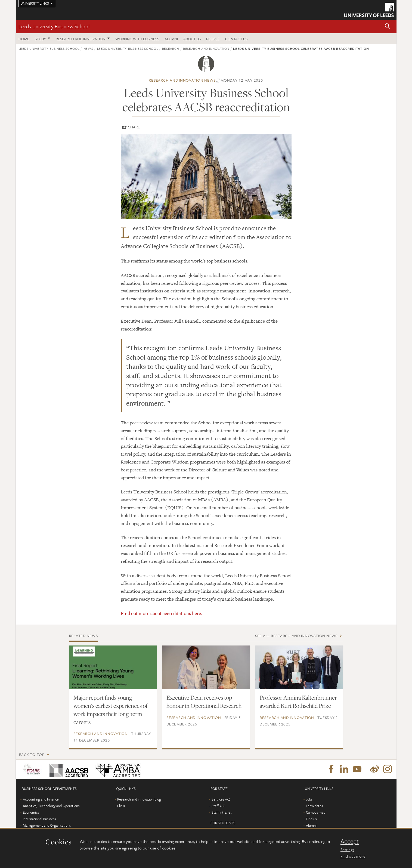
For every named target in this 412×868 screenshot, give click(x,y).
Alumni (171, 39)
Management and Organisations (47, 825)
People (213, 39)
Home (24, 39)
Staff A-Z (218, 806)
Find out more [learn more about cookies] (353, 856)
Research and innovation (81, 39)
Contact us (236, 39)
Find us (311, 819)
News (88, 48)
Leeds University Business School (54, 26)
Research (171, 48)
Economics (31, 812)
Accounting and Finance (41, 799)
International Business (39, 819)
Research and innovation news (182, 80)
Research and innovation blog (139, 799)
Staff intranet (222, 812)
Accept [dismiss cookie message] (350, 841)
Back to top (32, 754)
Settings (347, 850)
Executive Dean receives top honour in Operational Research (204, 702)
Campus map (316, 812)
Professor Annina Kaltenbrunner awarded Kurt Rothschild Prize (298, 702)
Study (40, 39)
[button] (388, 27)
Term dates (314, 806)
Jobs (309, 799)
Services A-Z (221, 799)
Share (134, 127)
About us (192, 39)
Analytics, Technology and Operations (51, 806)
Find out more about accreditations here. (162, 613)
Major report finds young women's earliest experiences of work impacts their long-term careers (111, 710)
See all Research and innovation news (296, 636)
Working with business (137, 39)
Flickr (121, 806)
